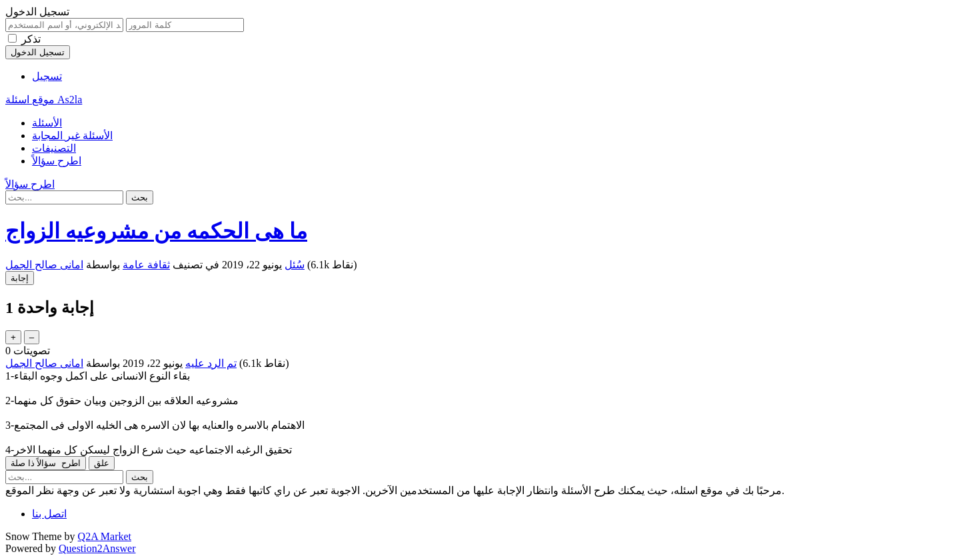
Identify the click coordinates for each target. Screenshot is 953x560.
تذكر (31, 39)
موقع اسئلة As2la (44, 100)
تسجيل (47, 76)
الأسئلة (47, 123)
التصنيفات (54, 148)
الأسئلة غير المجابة (72, 136)
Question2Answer (97, 548)
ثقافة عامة (146, 265)
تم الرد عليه (211, 363)
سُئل (295, 265)
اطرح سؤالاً (57, 161)
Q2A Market (105, 536)
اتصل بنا (49, 514)
